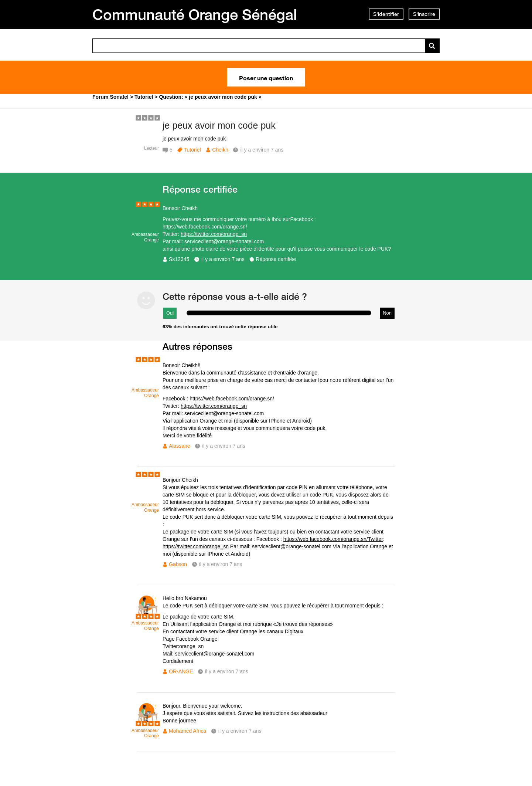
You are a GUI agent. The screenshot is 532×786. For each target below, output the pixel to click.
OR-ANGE (181, 671)
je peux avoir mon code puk (219, 125)
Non (387, 313)
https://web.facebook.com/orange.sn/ (205, 227)
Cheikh (220, 150)
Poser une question (266, 77)
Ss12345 (179, 259)
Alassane (180, 446)
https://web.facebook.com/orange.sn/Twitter (333, 539)
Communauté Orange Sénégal (195, 14)
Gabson (178, 564)
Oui (170, 313)
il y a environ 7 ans (223, 259)
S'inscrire (424, 14)
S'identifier (386, 14)
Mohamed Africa (187, 731)
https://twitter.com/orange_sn (214, 234)
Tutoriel (192, 150)
